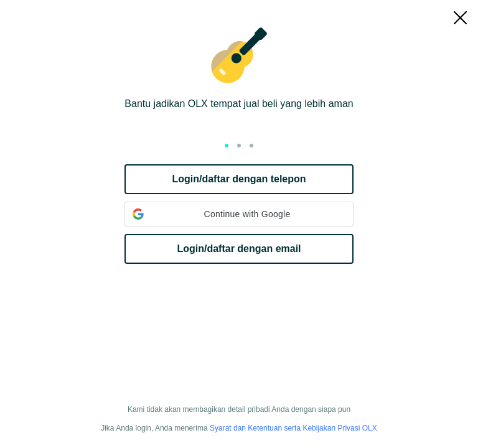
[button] (239, 214)
